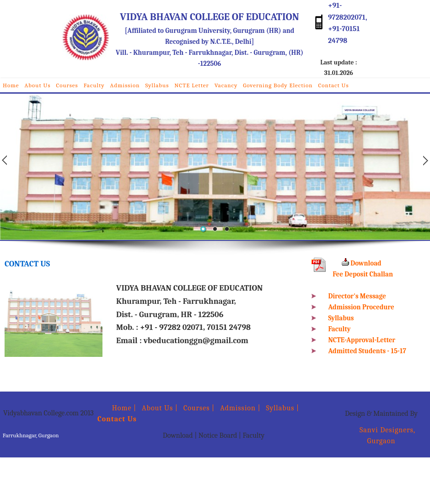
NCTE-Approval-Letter (362, 340)
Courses (67, 85)
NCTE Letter (191, 85)
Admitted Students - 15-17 (367, 351)
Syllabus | (283, 408)
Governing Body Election (278, 85)
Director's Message (357, 296)
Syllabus (157, 85)
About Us (38, 85)
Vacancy (226, 85)
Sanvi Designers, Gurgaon (381, 435)
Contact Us (333, 85)
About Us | (160, 408)
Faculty (94, 85)
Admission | (240, 408)
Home (11, 85)
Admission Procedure (361, 307)
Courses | (199, 408)
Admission (125, 85)
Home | (117, 408)
